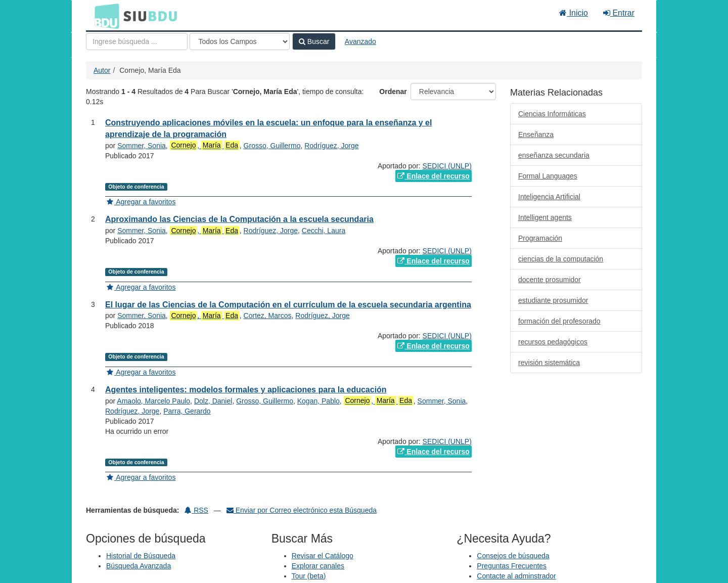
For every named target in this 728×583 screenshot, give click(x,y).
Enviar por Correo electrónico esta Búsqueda (302, 510)
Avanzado (360, 41)
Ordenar (393, 92)
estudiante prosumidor (553, 300)
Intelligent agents (545, 217)
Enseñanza (536, 134)
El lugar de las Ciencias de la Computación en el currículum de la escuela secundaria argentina (288, 305)
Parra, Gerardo (187, 411)
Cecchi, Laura (324, 231)
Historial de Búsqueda (141, 556)
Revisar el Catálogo (323, 556)
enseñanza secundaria (554, 155)
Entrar (619, 13)
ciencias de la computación (561, 259)
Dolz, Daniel (213, 401)
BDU (104, 16)
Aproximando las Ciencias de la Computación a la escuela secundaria (239, 219)
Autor (102, 70)
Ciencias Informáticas (552, 114)
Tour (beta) (309, 576)
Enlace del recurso (433, 176)
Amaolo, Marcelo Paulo (153, 401)
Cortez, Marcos (268, 316)
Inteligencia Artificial (549, 197)
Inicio (574, 13)
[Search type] (240, 41)
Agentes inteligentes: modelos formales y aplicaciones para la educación (246, 390)
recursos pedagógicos (553, 342)
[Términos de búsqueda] (137, 41)
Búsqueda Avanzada (139, 566)
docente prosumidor (550, 280)
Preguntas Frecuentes (512, 566)
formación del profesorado (559, 321)
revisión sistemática (549, 363)
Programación (540, 238)
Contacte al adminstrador (516, 576)
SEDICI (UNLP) (447, 166)
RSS (196, 510)
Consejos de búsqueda (513, 556)
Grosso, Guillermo (272, 146)
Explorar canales (318, 566)
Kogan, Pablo (318, 401)
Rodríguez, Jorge (331, 146)
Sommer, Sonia (142, 146)
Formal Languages (548, 176)
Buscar (314, 41)
